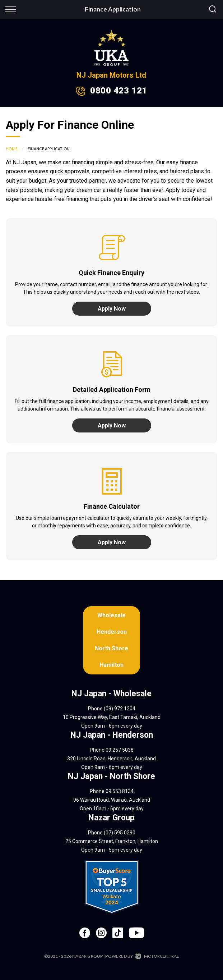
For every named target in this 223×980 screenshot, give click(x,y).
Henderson (112, 632)
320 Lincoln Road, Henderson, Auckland (111, 759)
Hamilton (111, 665)
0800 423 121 (119, 91)
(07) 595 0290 (120, 833)
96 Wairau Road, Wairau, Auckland (112, 800)
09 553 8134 (120, 791)
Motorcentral (157, 956)
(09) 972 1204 (120, 709)
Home (12, 149)
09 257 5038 (120, 750)
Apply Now (112, 309)
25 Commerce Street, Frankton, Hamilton (112, 841)
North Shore (111, 648)
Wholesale (111, 615)
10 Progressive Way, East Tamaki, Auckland (112, 717)
